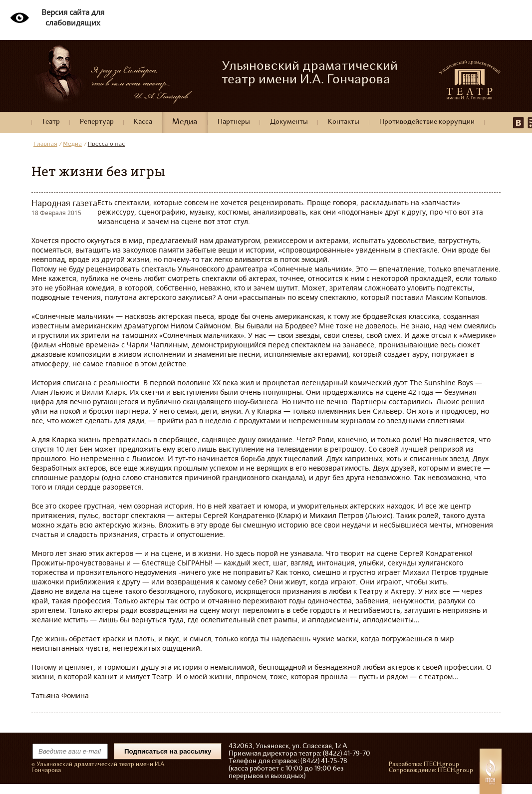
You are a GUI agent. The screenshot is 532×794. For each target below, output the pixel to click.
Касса (143, 122)
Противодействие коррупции (427, 122)
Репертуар (97, 122)
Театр (51, 122)
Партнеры (234, 122)
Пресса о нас (107, 144)
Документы (289, 122)
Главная (45, 144)
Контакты (344, 122)
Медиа (185, 122)
